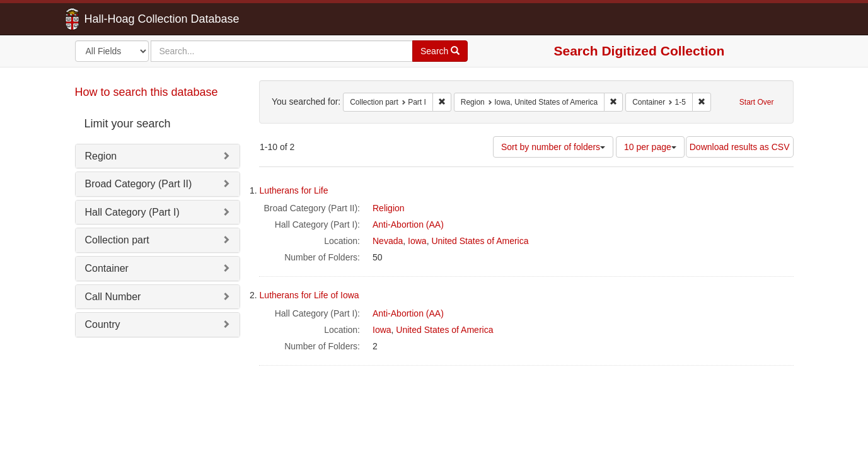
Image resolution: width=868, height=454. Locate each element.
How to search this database (147, 92)
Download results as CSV (740, 147)
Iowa (417, 241)
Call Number (113, 297)
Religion (389, 208)
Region (101, 156)
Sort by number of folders (553, 147)
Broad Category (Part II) (139, 184)
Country (103, 324)
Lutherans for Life (294, 190)
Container (107, 268)
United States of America (480, 241)
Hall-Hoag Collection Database (122, 19)
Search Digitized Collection (639, 51)
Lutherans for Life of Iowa (310, 295)
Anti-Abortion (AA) (408, 224)
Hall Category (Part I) (132, 212)
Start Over (757, 102)
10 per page (650, 147)
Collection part (117, 240)
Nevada (388, 241)
